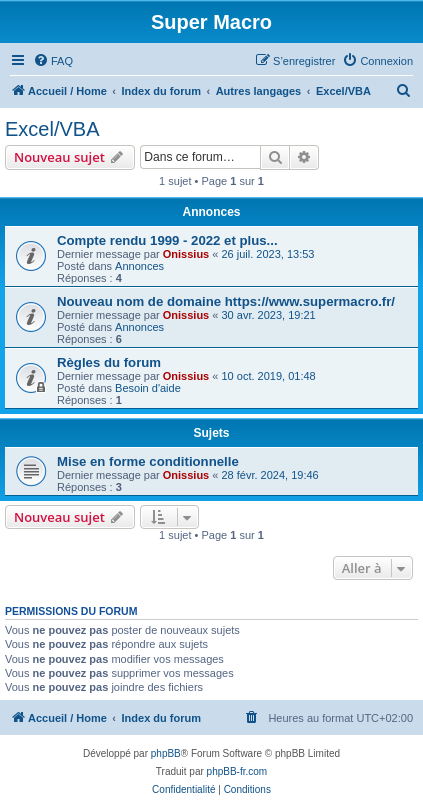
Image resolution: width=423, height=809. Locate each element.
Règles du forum (109, 362)
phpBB (166, 753)
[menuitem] (53, 61)
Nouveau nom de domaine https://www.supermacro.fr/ (226, 301)
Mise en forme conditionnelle (148, 461)
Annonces (139, 266)
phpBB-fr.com (237, 771)
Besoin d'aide (148, 388)
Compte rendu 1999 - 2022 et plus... (167, 240)
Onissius (186, 254)
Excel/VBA (52, 129)
